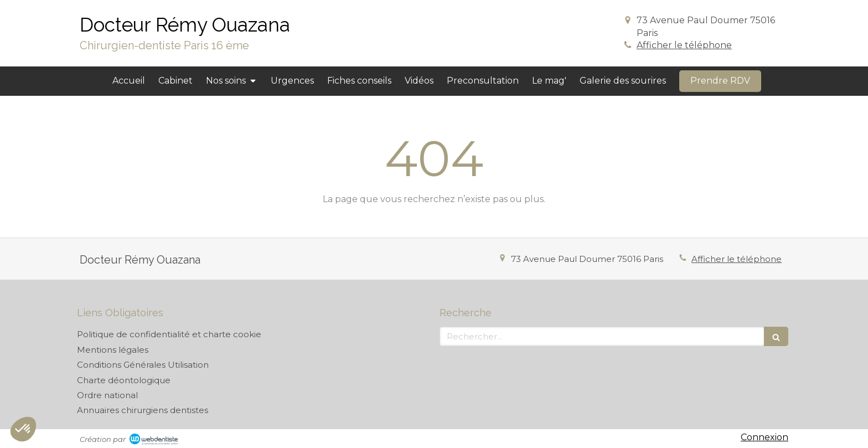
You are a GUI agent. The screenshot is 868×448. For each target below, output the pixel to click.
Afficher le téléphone (684, 45)
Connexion (764, 437)
